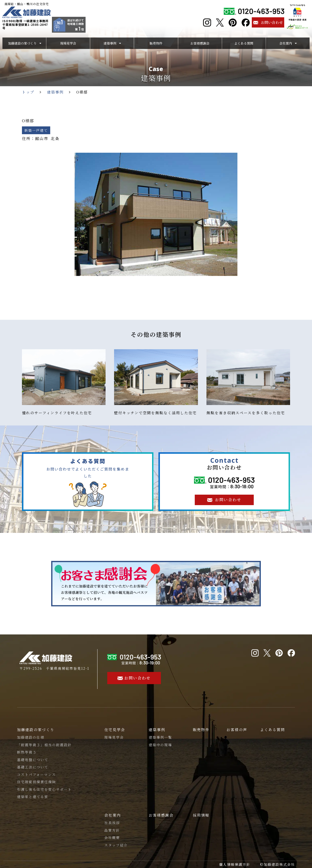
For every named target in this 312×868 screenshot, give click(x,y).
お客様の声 (237, 730)
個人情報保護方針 (235, 864)
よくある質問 (273, 730)
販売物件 (201, 730)
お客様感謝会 (161, 815)
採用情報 (201, 815)
